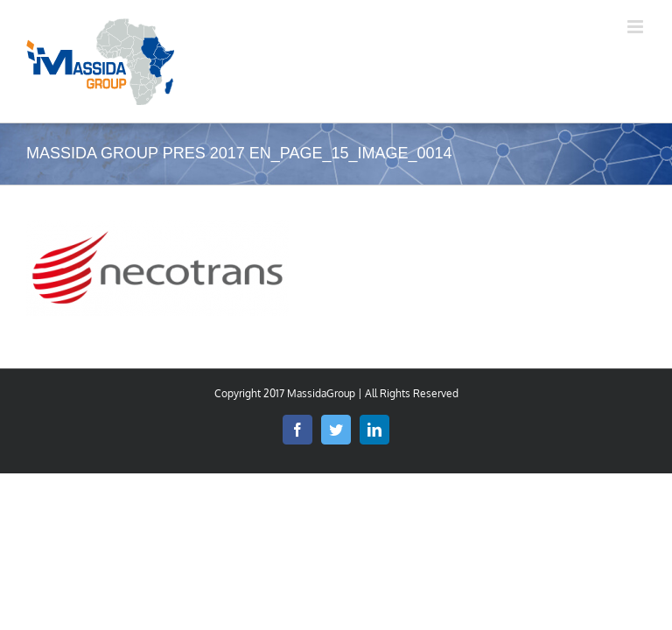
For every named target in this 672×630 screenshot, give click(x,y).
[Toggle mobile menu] (637, 27)
